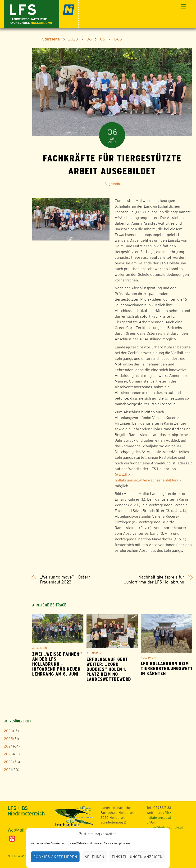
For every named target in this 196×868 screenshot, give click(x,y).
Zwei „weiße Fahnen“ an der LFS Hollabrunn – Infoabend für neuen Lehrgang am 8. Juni (57, 664)
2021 (8, 770)
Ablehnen (95, 857)
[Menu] (183, 7)
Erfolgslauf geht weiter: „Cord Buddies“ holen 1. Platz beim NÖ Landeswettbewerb (109, 669)
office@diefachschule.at (165, 827)
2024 (8, 746)
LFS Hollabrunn (21, 856)
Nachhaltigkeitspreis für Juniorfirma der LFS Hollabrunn (154, 580)
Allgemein (112, 184)
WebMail (16, 830)
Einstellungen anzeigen (137, 857)
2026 (8, 731)
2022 (8, 762)
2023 (8, 754)
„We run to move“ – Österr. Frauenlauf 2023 (65, 580)
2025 (8, 739)
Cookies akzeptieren (55, 857)
